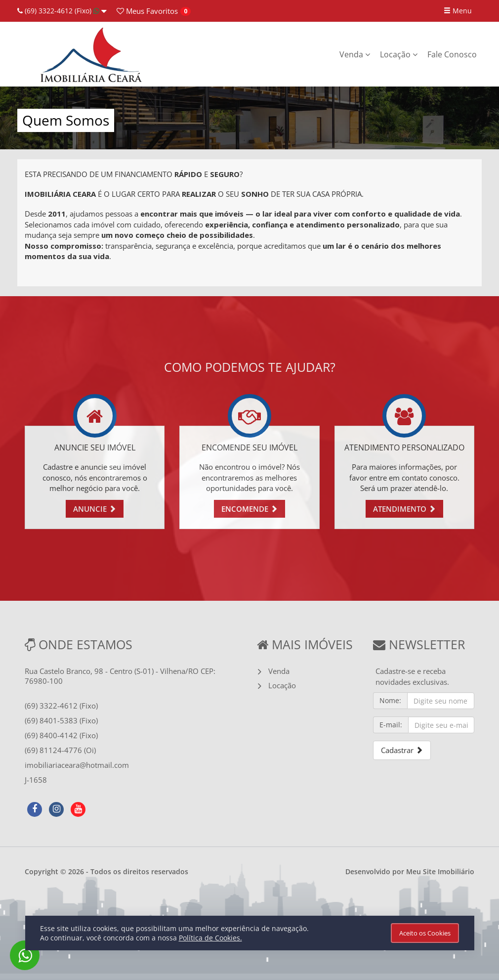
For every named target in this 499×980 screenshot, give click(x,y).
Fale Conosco (452, 54)
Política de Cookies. (210, 938)
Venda (355, 54)
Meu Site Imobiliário (440, 871)
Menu (458, 11)
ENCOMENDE (249, 509)
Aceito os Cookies (425, 933)
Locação (399, 54)
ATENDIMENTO (404, 509)
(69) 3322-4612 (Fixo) (62, 11)
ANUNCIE (95, 509)
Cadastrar (402, 750)
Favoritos (147, 11)
